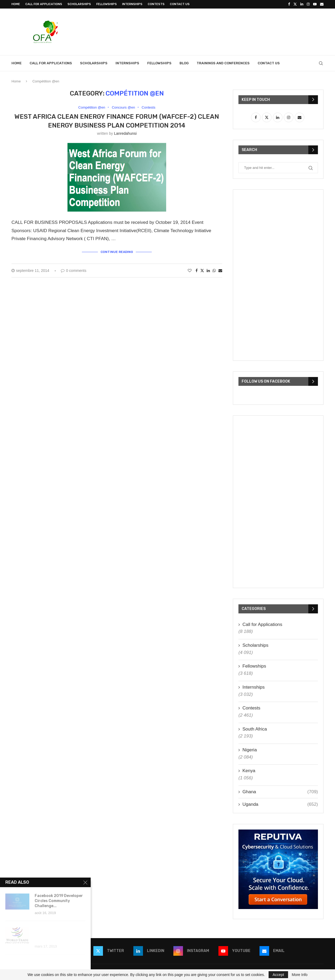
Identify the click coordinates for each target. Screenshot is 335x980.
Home (16, 4)
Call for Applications (44, 4)
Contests (156, 4)
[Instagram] (308, 4)
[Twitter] (295, 4)
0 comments (73, 271)
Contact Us (180, 4)
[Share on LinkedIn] (208, 271)
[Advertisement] (226, 31)
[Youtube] (315, 4)
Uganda (280, 804)
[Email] (322, 4)
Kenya (249, 771)
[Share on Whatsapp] (214, 271)
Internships (132, 4)
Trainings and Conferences (223, 63)
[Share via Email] (220, 271)
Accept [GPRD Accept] (278, 975)
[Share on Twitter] (202, 270)
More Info (300, 975)
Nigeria (250, 750)
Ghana (280, 792)
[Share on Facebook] (197, 271)
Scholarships (79, 4)
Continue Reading (117, 252)
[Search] (321, 63)
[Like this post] (190, 271)
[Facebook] (289, 4)
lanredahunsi (125, 133)
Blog (184, 63)
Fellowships (107, 4)
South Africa (255, 729)
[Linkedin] (302, 4)
